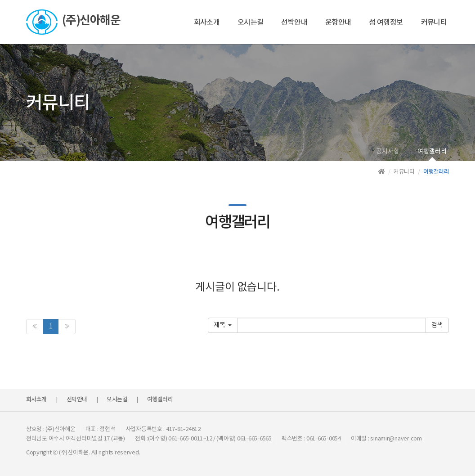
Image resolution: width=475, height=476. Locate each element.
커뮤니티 (434, 22)
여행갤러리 (432, 152)
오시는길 (250, 22)
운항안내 (338, 22)
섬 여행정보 (386, 22)
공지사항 (388, 152)
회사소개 (207, 22)
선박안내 (294, 22)
